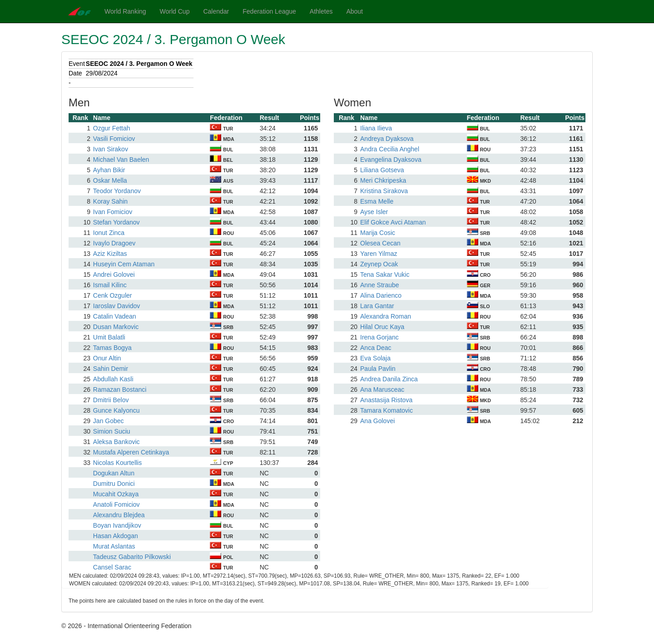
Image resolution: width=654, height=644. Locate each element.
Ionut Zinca (109, 233)
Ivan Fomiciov (113, 212)
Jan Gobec (109, 421)
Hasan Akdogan (116, 536)
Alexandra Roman (386, 316)
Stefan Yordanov (116, 222)
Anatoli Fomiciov (116, 504)
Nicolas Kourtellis (117, 463)
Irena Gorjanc (379, 337)
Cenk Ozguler (113, 295)
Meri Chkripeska (383, 180)
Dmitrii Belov (111, 400)
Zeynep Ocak (379, 264)
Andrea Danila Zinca (389, 379)
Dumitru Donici (114, 484)
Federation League (269, 11)
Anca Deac (376, 348)
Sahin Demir (111, 369)
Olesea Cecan (380, 243)
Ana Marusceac (382, 389)
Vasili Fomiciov (114, 139)
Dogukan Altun (114, 473)
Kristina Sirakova (384, 191)
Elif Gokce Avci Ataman (393, 222)
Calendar (216, 11)
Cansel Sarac (112, 567)
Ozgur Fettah (112, 128)
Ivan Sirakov (111, 149)
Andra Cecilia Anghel (390, 149)
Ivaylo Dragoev (114, 243)
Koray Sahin (110, 201)
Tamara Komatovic (386, 410)
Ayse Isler (374, 212)
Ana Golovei (377, 421)
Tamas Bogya (112, 348)
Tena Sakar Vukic (385, 275)
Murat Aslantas (114, 546)
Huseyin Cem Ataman (124, 264)
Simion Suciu (112, 431)
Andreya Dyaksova (387, 139)
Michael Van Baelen (121, 160)
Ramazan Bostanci (120, 389)
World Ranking (125, 11)
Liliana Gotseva (382, 170)
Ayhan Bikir (109, 170)
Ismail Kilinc (110, 285)
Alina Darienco (381, 295)
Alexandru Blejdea (119, 515)
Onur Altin (107, 358)
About (354, 11)
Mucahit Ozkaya (116, 494)
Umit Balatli (109, 337)
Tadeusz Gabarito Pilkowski (132, 557)
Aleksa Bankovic (116, 442)
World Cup (175, 11)
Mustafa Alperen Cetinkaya (131, 452)
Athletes (321, 11)
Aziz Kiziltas (110, 254)
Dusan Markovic (116, 327)
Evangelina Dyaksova (391, 160)
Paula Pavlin (378, 369)
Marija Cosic (378, 233)
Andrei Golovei (114, 275)
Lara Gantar (377, 306)
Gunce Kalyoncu (116, 410)
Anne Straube (380, 285)
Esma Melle (377, 201)
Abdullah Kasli (113, 379)
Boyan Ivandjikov (117, 525)
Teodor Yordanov (117, 191)
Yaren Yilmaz (379, 254)
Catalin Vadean (115, 316)
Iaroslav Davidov (117, 306)
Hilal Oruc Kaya (382, 327)
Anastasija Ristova (386, 400)
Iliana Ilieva (376, 128)
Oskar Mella (110, 180)
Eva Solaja (375, 358)
